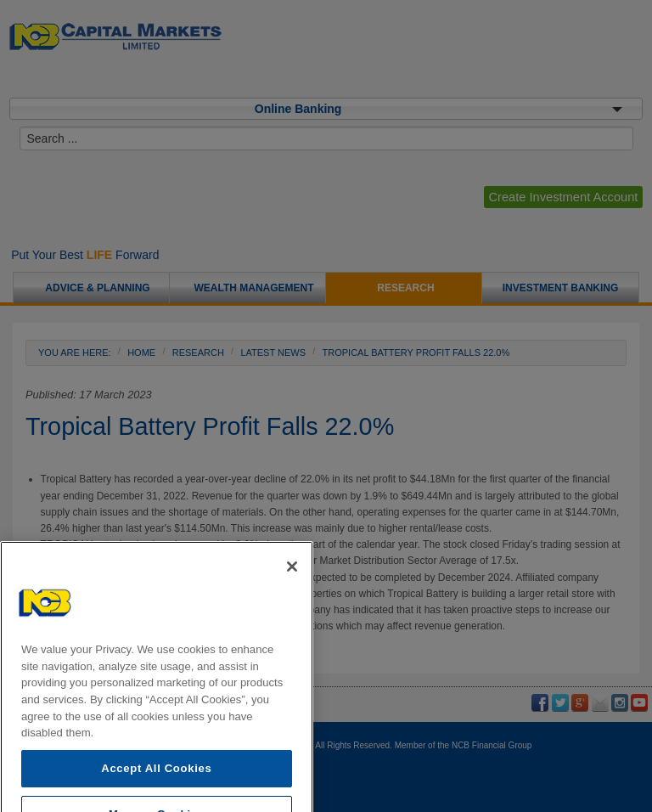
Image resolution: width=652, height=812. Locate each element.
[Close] (292, 583)
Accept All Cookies (156, 784)
